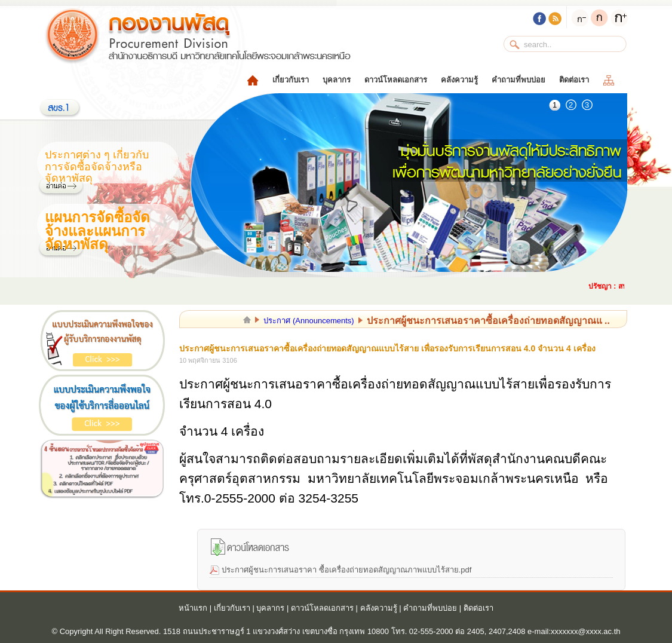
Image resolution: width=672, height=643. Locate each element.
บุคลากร (337, 80)
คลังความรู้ (459, 80)
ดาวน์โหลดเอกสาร (396, 80)
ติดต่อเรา (574, 80)
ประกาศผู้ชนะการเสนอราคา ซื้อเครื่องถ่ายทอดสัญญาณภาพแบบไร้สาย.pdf (346, 570)
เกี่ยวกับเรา (291, 80)
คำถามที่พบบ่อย (518, 80)
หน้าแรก (193, 608)
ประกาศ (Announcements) (309, 321)
